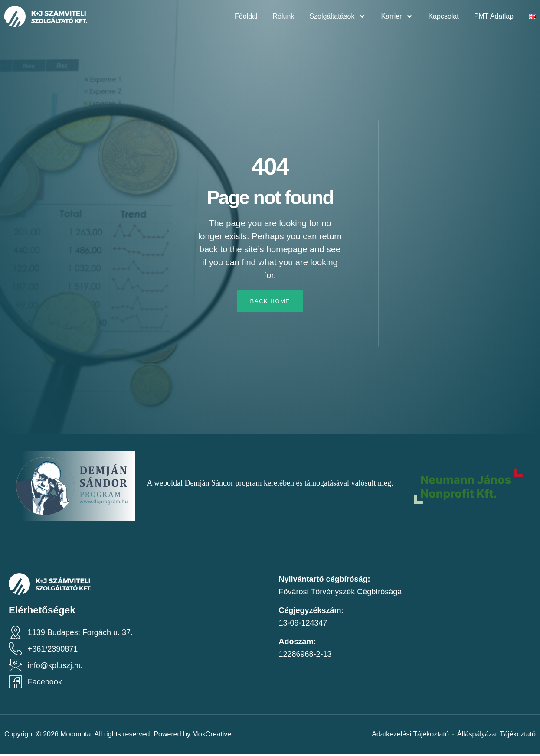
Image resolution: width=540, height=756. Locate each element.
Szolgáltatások (337, 16)
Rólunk (284, 16)
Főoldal (246, 16)
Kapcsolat (443, 16)
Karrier (397, 16)
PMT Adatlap (494, 16)
